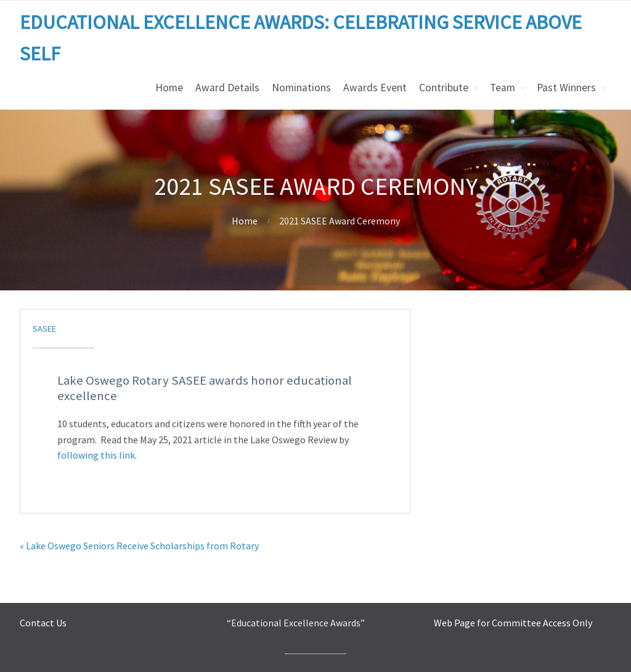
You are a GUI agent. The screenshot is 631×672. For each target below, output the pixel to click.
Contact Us (43, 623)
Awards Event (375, 88)
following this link (96, 455)
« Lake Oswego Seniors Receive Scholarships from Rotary (139, 546)
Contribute (444, 88)
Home (169, 88)
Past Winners (566, 88)
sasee (44, 329)
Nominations (301, 88)
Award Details (227, 88)
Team (503, 88)
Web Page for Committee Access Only (513, 623)
